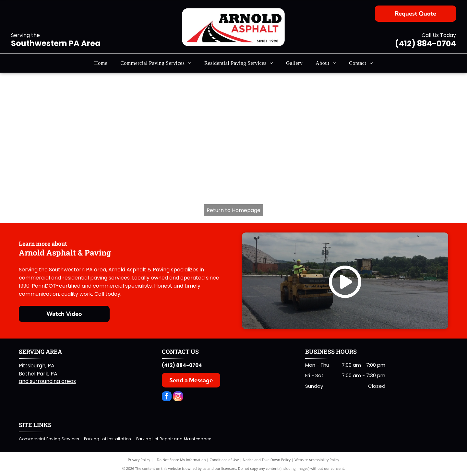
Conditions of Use (224, 460)
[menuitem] (101, 63)
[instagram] (178, 397)
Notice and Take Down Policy (267, 460)
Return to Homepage (233, 210)
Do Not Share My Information (181, 460)
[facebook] (167, 397)
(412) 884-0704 (425, 44)
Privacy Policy (139, 460)
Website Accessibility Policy (317, 460)
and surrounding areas (47, 381)
